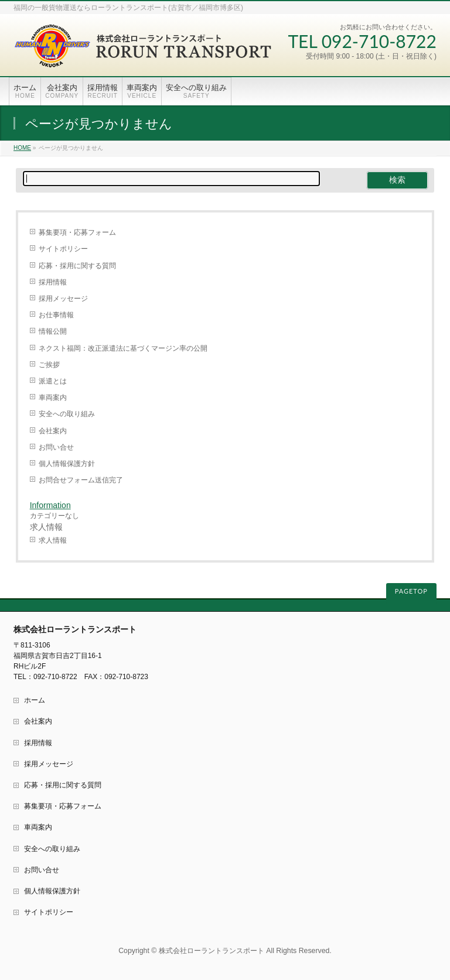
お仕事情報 (56, 315)
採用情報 (53, 282)
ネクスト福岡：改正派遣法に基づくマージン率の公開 (123, 348)
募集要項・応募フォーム (77, 232)
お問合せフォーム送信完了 (81, 480)
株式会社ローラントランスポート (212, 951)
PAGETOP (411, 591)
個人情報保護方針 (67, 464)
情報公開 (53, 331)
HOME (22, 148)
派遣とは (53, 381)
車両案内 (53, 398)
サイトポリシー (63, 249)
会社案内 (53, 431)
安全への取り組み (67, 414)
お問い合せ (56, 447)
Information (50, 505)
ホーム (35, 700)
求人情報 (53, 540)
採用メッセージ (63, 299)
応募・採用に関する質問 (77, 266)
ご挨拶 (49, 365)
